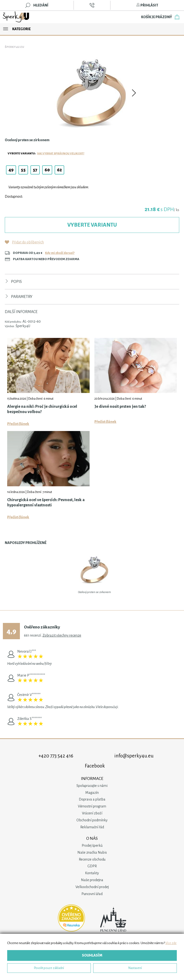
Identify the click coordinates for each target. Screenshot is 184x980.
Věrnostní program (92, 806)
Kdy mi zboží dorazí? (60, 253)
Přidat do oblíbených (28, 242)
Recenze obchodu (92, 859)
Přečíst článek (18, 424)
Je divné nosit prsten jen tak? (120, 407)
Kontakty (92, 873)
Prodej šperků (92, 846)
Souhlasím (92, 955)
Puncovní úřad (92, 894)
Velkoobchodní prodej (92, 887)
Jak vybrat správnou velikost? (61, 154)
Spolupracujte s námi (92, 786)
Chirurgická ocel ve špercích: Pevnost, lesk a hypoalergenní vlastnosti (46, 503)
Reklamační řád (92, 827)
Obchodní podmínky (92, 820)
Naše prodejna (92, 880)
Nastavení (135, 968)
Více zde (171, 943)
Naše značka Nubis (92, 852)
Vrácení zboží (92, 813)
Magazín (92, 793)
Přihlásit (147, 5)
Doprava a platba (92, 799)
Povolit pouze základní (49, 968)
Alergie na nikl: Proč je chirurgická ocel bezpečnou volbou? (42, 409)
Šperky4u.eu (14, 47)
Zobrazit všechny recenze (62, 635)
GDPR (92, 866)
